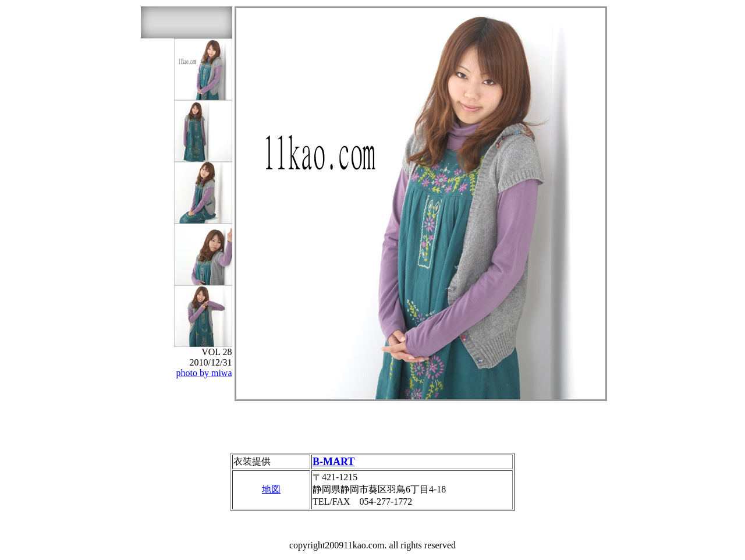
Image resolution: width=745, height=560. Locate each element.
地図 (271, 489)
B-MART (334, 462)
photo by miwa (204, 373)
